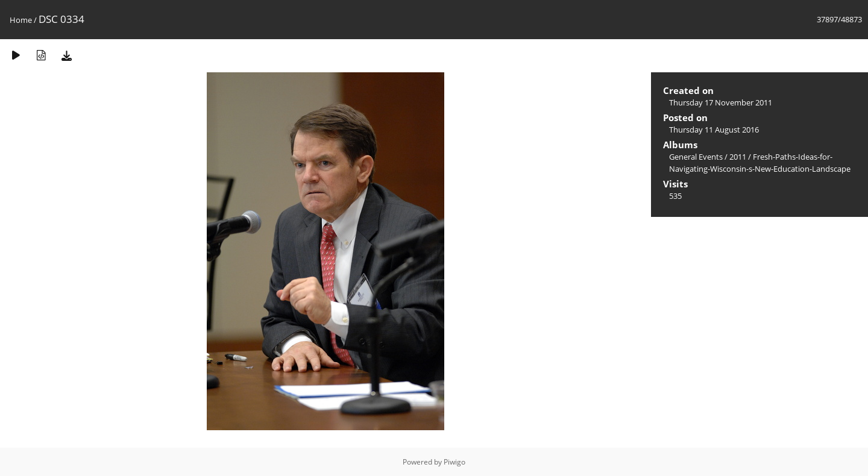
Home (21, 20)
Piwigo (454, 462)
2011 (738, 157)
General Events (696, 157)
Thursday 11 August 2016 (714, 130)
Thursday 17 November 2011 (721, 102)
